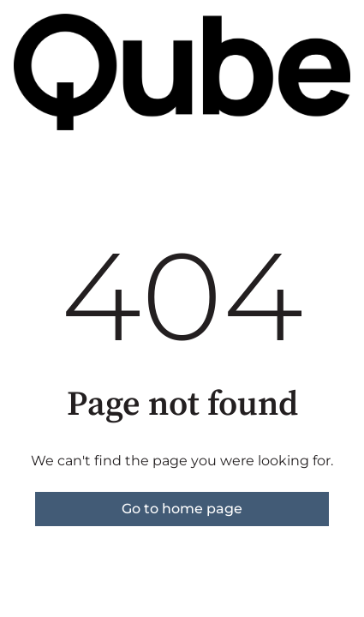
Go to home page (182, 509)
